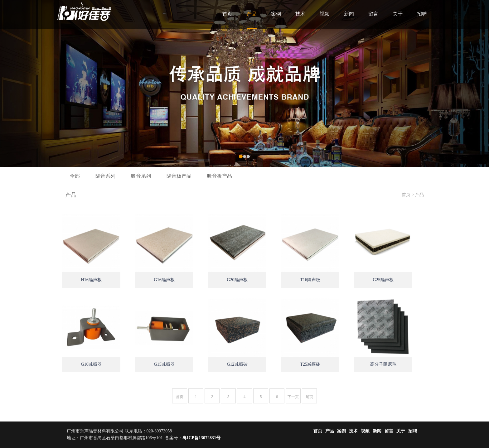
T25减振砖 (310, 364)
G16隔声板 (164, 280)
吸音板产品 (220, 176)
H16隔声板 (91, 280)
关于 (398, 14)
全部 (75, 176)
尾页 (309, 397)
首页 (227, 14)
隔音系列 (105, 176)
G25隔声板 (383, 280)
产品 (252, 14)
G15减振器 (164, 364)
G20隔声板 (237, 280)
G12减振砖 (237, 364)
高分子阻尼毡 (383, 364)
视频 (325, 14)
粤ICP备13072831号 (201, 438)
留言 (373, 14)
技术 (300, 14)
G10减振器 (91, 364)
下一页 (293, 397)
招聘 (422, 14)
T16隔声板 (310, 280)
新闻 (349, 14)
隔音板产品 (179, 176)
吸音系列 (141, 176)
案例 (276, 14)
